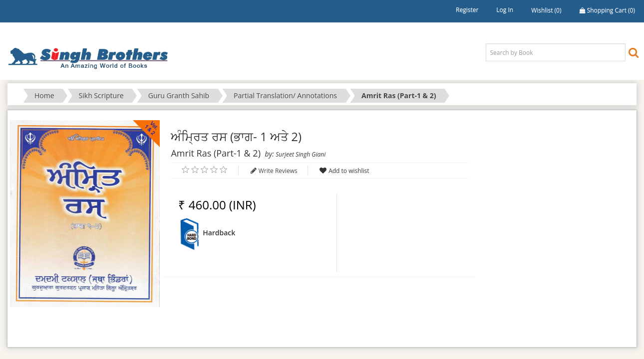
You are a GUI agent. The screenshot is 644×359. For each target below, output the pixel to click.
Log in (505, 10)
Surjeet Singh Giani (301, 154)
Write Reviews (278, 171)
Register (467, 10)
